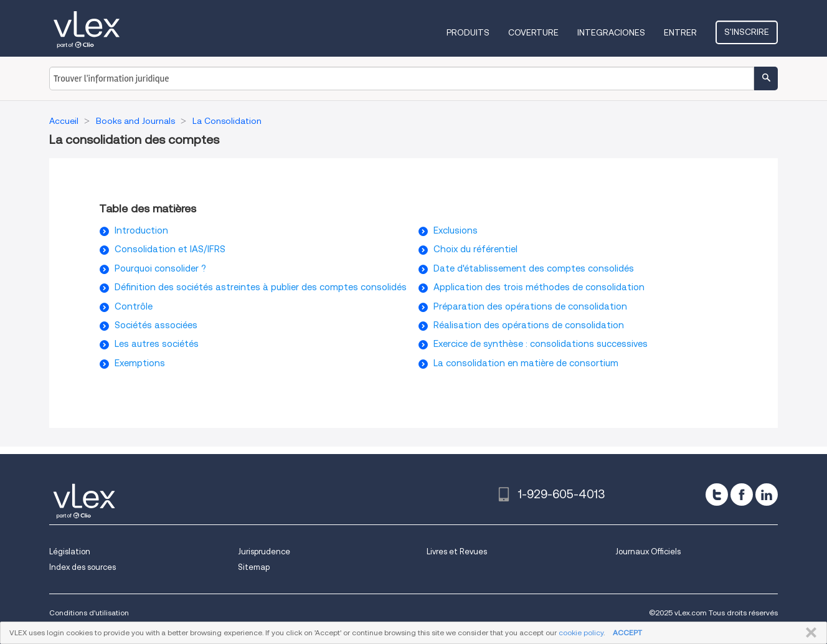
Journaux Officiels (648, 552)
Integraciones (611, 32)
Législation (70, 552)
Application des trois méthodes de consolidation (539, 287)
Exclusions (456, 230)
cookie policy (581, 632)
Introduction (141, 230)
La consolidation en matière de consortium (526, 363)
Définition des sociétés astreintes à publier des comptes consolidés (261, 287)
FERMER (809, 633)
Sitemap (254, 567)
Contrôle (134, 306)
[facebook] (742, 495)
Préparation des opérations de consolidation (530, 306)
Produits (468, 32)
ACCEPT (627, 632)
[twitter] (717, 495)
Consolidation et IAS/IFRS (170, 249)
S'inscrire (747, 32)
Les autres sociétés (157, 344)
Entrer (680, 32)
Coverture (533, 32)
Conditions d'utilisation (89, 613)
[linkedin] (767, 495)
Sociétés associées (156, 325)
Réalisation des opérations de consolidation (529, 325)
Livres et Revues (457, 552)
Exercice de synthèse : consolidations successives (541, 344)
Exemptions (140, 363)
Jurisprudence (264, 552)
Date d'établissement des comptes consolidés (534, 268)
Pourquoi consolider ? (160, 268)
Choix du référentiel (475, 249)
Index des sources (83, 567)
